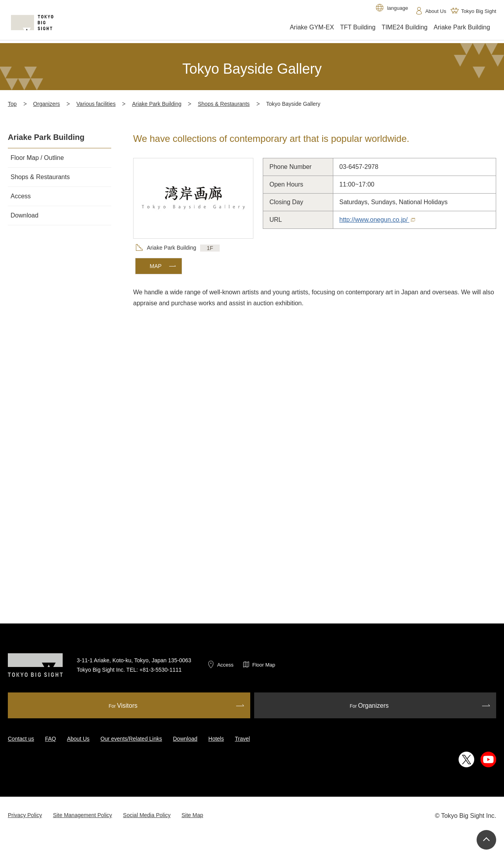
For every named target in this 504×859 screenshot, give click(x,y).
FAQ (51, 739)
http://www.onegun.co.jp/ (378, 220)
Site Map (192, 815)
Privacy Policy (25, 815)
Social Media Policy (147, 815)
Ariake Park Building (157, 104)
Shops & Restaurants (224, 104)
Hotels (216, 739)
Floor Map (264, 665)
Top (12, 104)
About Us (78, 739)
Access (225, 665)
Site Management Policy (82, 815)
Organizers (47, 104)
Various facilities (96, 104)
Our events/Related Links (131, 739)
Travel (242, 739)
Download (185, 739)
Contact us (21, 739)
